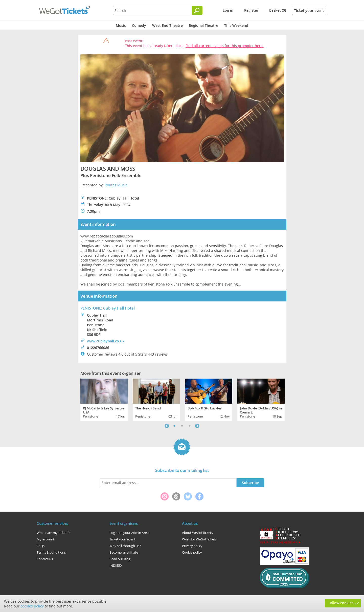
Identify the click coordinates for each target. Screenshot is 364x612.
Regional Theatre (203, 25)
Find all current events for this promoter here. (225, 46)
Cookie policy (192, 552)
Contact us (45, 559)
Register (251, 10)
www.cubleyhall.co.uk (106, 341)
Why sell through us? (125, 546)
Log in (228, 10)
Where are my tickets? (53, 533)
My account (45, 539)
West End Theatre (167, 25)
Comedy (139, 25)
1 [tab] (174, 426)
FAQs (41, 546)
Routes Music (116, 185)
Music (121, 25)
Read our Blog (120, 559)
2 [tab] (182, 426)
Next (197, 426)
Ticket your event (309, 10)
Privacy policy (192, 546)
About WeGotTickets (197, 533)
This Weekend (236, 25)
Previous (167, 426)
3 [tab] (190, 426)
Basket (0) (278, 10)
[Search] (197, 10)
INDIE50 (116, 565)
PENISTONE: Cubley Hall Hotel (108, 308)
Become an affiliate (124, 552)
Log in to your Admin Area (129, 533)
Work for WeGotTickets (199, 539)
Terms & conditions (51, 552)
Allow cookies (342, 603)
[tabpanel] (104, 399)
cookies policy (32, 606)
